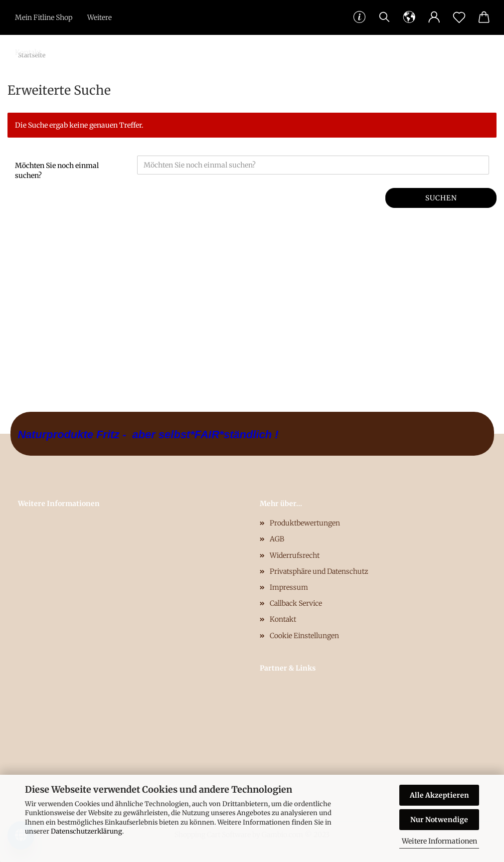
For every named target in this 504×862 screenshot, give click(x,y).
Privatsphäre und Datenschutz (319, 571)
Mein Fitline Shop (44, 17)
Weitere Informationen (439, 841)
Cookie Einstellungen (304, 636)
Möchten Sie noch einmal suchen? (57, 171)
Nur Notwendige (439, 820)
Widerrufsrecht (295, 555)
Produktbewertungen (305, 523)
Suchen (441, 198)
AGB (277, 539)
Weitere (99, 17)
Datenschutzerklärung (86, 831)
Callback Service (296, 603)
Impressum (289, 587)
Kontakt (28, 52)
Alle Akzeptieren (439, 795)
